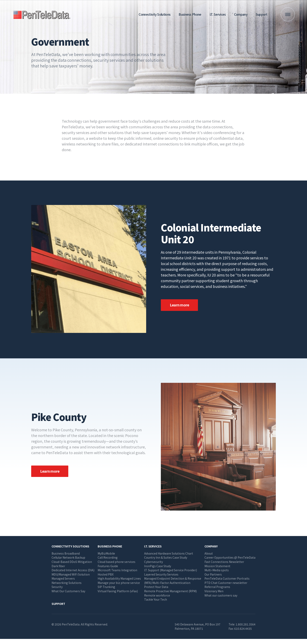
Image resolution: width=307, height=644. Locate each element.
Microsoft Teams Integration (117, 570)
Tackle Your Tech (156, 599)
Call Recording (108, 557)
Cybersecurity (153, 562)
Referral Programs (217, 587)
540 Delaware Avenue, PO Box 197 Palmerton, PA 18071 (198, 626)
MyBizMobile (106, 553)
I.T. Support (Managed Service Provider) (171, 570)
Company (241, 14)
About (209, 553)
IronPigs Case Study (158, 566)
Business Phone (190, 14)
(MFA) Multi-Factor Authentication (167, 583)
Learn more (179, 305)
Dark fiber (58, 566)
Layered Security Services (161, 574)
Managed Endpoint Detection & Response (173, 578)
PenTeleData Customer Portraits (227, 578)
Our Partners (213, 574)
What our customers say (221, 595)
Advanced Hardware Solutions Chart (169, 553)
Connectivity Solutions (155, 14)
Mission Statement (217, 566)
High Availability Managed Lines (119, 578)
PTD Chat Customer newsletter (226, 583)
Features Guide (108, 566)
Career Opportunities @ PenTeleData (230, 557)
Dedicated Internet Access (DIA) (73, 570)
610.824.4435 (243, 629)
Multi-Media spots (217, 570)
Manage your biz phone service (119, 583)
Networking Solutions (67, 583)
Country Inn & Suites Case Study (166, 557)
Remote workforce (157, 595)
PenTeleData (43, 14)
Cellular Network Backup (68, 557)
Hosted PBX (106, 574)
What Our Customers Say (68, 591)
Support (261, 14)
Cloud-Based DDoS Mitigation (72, 562)
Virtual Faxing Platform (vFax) (118, 591)
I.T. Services (218, 14)
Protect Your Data (156, 587)
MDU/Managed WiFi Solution (71, 574)
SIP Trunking (106, 587)
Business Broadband (66, 553)
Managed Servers (63, 578)
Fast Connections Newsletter (224, 562)
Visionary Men (214, 591)
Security (57, 587)
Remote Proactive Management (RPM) (170, 591)
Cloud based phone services (117, 562)
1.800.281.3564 (246, 624)
